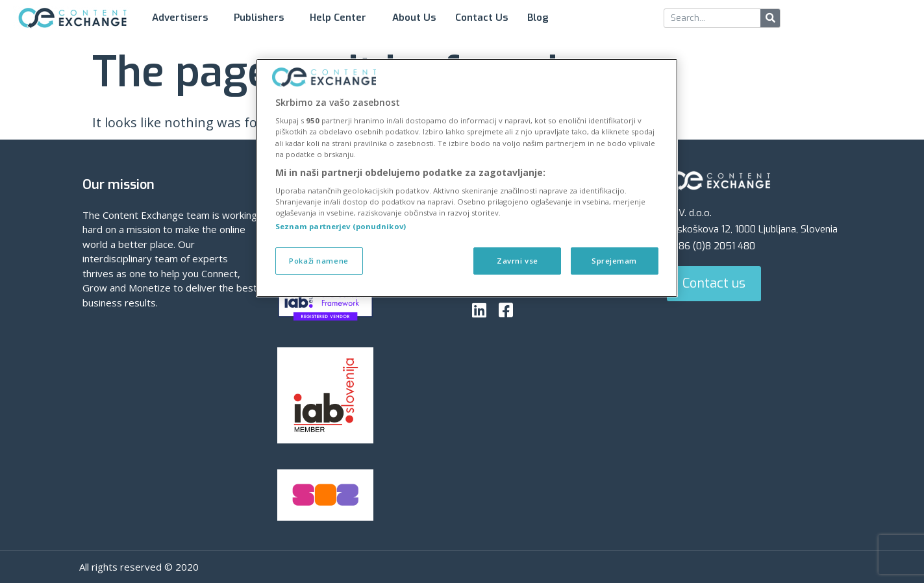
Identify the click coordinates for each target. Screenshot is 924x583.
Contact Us (481, 18)
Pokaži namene (318, 261)
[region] (467, 178)
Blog (541, 18)
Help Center (341, 18)
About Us (414, 18)
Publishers (262, 18)
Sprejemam (614, 261)
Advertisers (183, 18)
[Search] (770, 18)
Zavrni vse (517, 261)
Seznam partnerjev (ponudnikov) (341, 226)
